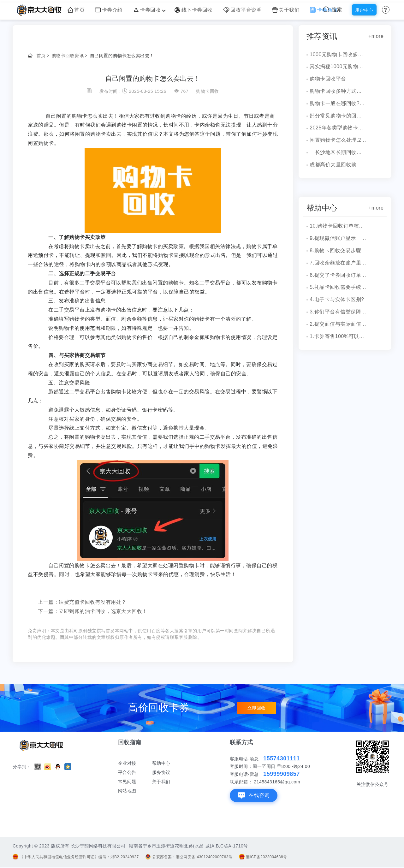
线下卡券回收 (194, 10)
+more (376, 36)
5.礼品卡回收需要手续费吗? (338, 287)
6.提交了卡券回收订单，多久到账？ (338, 275)
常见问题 (127, 782)
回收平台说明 (243, 10)
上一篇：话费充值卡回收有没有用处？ (82, 602)
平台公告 (127, 772)
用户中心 (364, 10)
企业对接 (127, 763)
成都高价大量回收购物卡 (338, 165)
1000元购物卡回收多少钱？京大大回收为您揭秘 (338, 54)
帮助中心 (161, 763)
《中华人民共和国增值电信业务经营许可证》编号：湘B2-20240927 (76, 857)
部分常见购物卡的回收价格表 (338, 116)
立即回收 (257, 708)
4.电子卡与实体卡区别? (337, 299)
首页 (76, 10)
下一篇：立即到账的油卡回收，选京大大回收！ (93, 611)
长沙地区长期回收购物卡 (338, 152)
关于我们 (286, 10)
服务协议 (161, 772)
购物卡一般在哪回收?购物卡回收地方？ (338, 103)
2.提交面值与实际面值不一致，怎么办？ (338, 324)
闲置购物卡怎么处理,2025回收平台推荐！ (338, 140)
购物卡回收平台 (328, 79)
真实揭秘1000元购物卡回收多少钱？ (338, 66)
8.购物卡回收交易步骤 (335, 250)
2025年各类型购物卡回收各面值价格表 (338, 128)
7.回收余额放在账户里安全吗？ (338, 263)
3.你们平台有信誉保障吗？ (338, 312)
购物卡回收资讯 (68, 56)
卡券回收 (149, 10)
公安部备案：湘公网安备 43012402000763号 (189, 857)
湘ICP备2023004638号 (263, 857)
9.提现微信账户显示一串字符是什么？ (338, 238)
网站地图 (127, 791)
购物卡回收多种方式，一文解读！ (338, 91)
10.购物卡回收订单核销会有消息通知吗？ (338, 226)
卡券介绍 (109, 10)
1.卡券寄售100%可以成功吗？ (338, 336)
